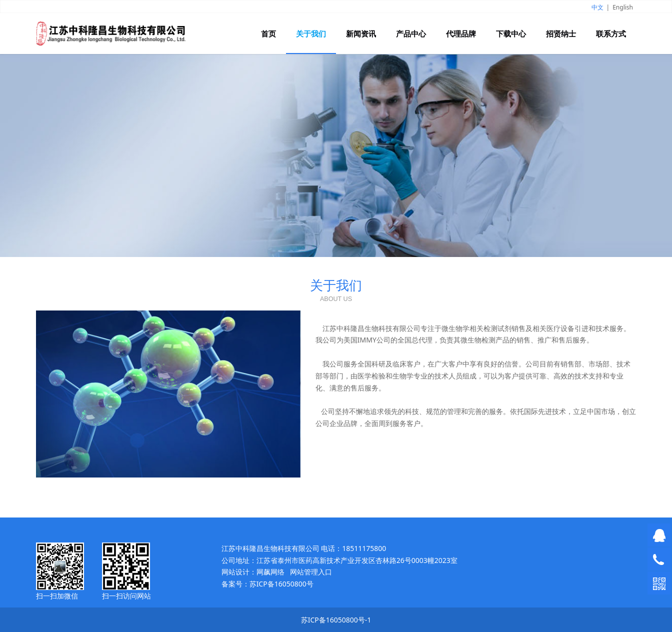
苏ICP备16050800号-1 (336, 620)
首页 (268, 33)
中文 (597, 7)
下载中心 (511, 33)
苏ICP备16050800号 (281, 584)
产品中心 (411, 33)
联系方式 (611, 33)
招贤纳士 (561, 33)
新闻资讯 (361, 33)
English (623, 7)
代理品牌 (461, 33)
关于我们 (311, 33)
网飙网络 (270, 572)
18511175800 (364, 548)
